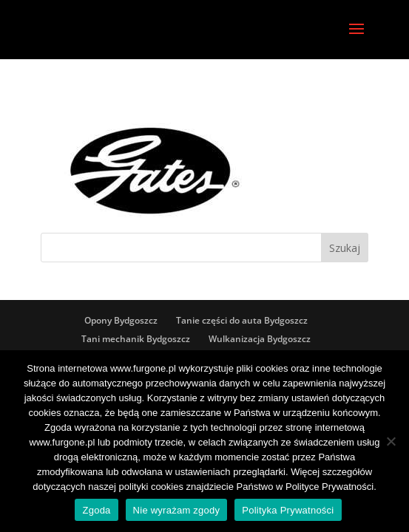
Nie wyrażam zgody (177, 510)
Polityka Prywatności (288, 510)
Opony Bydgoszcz (121, 320)
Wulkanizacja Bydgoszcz (260, 339)
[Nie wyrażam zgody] (391, 441)
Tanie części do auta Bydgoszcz (242, 320)
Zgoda (96, 510)
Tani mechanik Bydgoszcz (136, 339)
